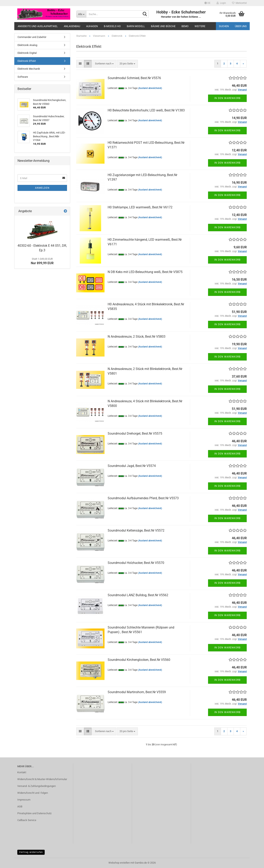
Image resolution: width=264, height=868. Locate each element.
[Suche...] (81, 14)
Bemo (185, 26)
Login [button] (221, 3)
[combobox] (104, 64)
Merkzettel (239, 3)
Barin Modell (136, 26)
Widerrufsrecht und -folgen (33, 793)
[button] (207, 3)
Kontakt (22, 772)
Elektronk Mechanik (29, 69)
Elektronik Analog (27, 45)
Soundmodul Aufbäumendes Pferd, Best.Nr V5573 (143, 498)
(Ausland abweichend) (150, 88)
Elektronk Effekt (27, 61)
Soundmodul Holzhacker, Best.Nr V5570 (136, 563)
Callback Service (27, 820)
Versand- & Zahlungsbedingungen (37, 786)
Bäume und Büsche (163, 26)
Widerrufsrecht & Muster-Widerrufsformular (42, 779)
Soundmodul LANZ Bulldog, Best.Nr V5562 (138, 595)
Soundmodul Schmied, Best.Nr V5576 (134, 78)
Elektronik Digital (27, 53)
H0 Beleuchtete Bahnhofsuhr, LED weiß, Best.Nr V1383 (146, 110)
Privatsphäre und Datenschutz (34, 813)
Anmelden (42, 188)
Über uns (241, 26)
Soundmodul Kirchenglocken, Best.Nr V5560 (139, 660)
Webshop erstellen (119, 863)
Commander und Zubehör (32, 37)
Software (23, 77)
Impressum (24, 800)
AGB (20, 806)
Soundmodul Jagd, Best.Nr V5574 (132, 466)
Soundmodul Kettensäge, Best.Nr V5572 (136, 530)
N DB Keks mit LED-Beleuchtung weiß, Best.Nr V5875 (145, 272)
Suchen (224, 26)
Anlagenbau (72, 26)
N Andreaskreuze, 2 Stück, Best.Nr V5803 (137, 337)
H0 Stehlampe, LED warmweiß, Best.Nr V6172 (140, 207)
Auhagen (92, 26)
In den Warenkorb (227, 98)
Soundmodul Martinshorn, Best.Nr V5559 (137, 692)
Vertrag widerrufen (31, 852)
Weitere (200, 26)
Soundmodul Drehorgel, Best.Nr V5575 (135, 433)
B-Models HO (112, 26)
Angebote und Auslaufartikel (38, 26)
